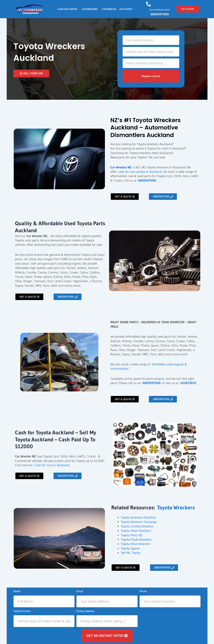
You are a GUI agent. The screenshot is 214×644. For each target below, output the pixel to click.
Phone (143, 591)
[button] (68, 9)
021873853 (188, 383)
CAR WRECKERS (90, 9)
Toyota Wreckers (176, 507)
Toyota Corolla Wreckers (137, 526)
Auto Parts (126, 9)
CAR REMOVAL (109, 9)
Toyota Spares (130, 548)
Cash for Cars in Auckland (52, 465)
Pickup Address (86, 611)
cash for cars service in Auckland (140, 172)
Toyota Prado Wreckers (136, 540)
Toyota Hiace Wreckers (136, 531)
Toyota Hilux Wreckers (136, 544)
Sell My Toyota (131, 553)
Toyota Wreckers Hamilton (139, 517)
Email (80, 591)
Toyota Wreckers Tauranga (139, 522)
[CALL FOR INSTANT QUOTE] (148, 4)
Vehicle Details (22, 611)
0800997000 (147, 181)
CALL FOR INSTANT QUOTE (160, 10)
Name (17, 591)
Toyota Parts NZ (132, 535)
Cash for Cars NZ (67, 9)
